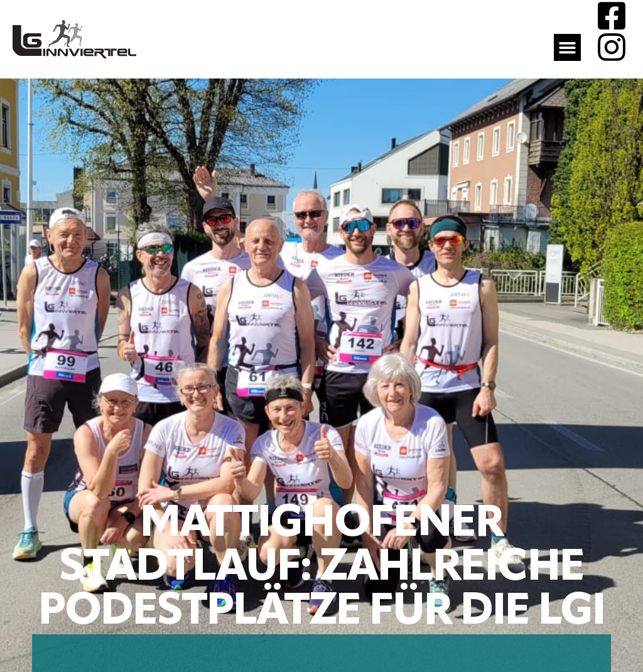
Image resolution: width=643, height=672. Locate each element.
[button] (568, 48)
